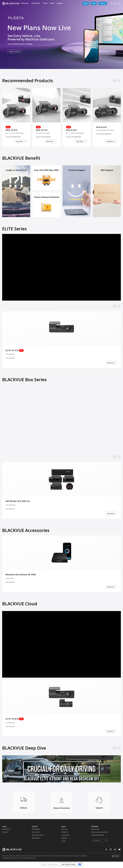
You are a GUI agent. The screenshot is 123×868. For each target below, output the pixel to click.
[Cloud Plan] (6, 833)
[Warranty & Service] (36, 836)
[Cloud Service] (6, 830)
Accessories (10, 579)
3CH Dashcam (11, 506)
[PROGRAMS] (106, 828)
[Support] (60, 3)
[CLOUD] (17, 828)
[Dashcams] (25, 3)
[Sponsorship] (95, 830)
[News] (52, 3)
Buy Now (19, 142)
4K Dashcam (10, 355)
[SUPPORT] (47, 828)
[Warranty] (65, 839)
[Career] (65, 842)
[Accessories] (36, 3)
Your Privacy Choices (68, 865)
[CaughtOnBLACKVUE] (95, 836)
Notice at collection (50, 865)
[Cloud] (45, 3)
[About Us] (65, 830)
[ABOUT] (76, 828)
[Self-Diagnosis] (36, 830)
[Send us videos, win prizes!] (95, 833)
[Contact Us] (65, 833)
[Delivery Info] (36, 833)
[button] (3, 33)
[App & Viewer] (36, 839)
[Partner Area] (65, 836)
